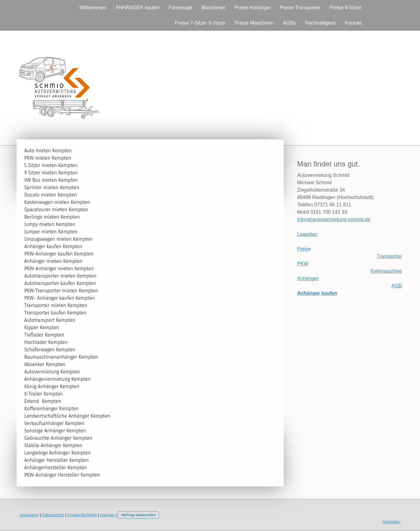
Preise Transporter (300, 8)
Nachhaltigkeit (320, 23)
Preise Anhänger (252, 8)
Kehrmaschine (386, 271)
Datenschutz (53, 515)
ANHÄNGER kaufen (137, 8)
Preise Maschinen (254, 23)
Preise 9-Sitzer (346, 8)
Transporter (389, 256)
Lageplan (307, 234)
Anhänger (308, 278)
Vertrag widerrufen (138, 515)
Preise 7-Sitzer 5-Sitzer (200, 23)
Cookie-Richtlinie (82, 515)
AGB (397, 286)
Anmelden (391, 522)
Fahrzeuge (180, 8)
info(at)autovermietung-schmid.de (334, 219)
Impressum (29, 515)
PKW (303, 264)
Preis (303, 249)
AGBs (289, 23)
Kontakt (353, 23)
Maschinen (213, 8)
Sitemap (107, 515)
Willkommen (93, 8)
